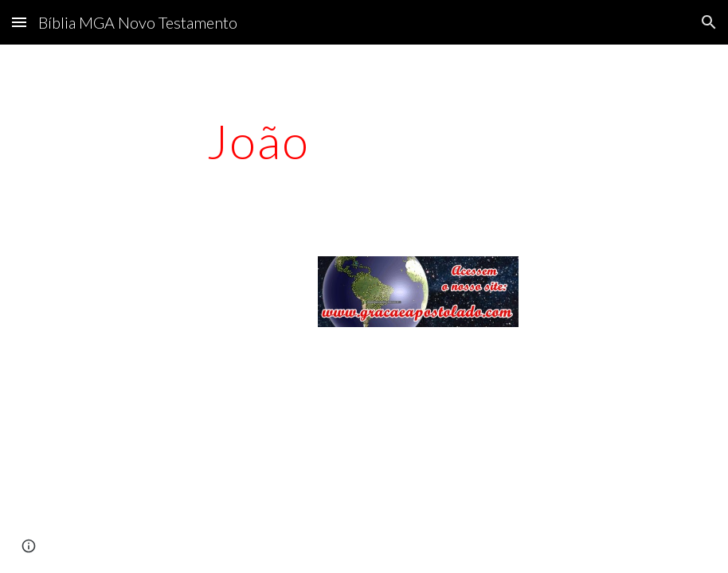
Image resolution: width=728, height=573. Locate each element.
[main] (258, 141)
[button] (19, 22)
